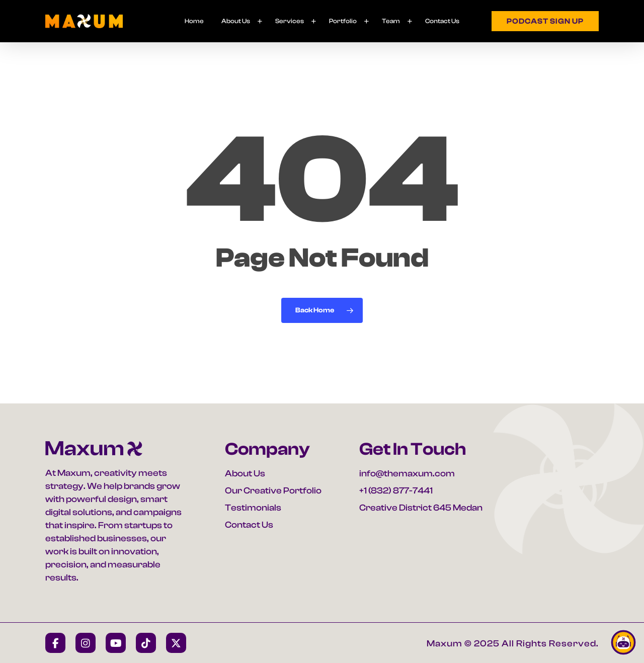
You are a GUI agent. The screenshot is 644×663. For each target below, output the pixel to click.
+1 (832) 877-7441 (396, 491)
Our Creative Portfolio (273, 491)
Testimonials (253, 508)
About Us (245, 474)
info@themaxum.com (407, 474)
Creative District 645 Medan (421, 508)
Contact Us (249, 525)
